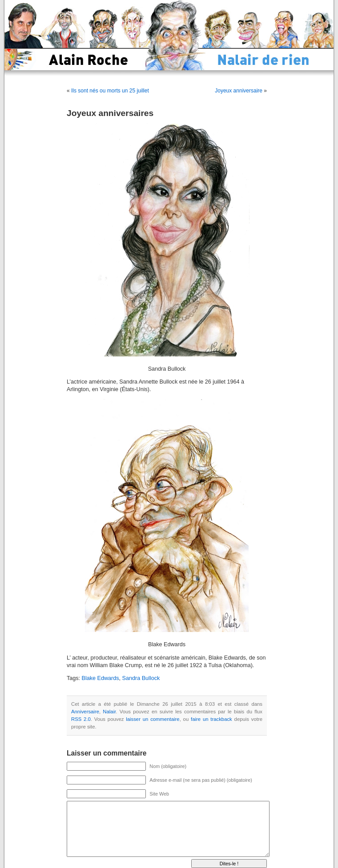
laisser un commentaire (153, 719)
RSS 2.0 (81, 719)
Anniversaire (85, 712)
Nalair (109, 712)
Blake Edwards (101, 678)
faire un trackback (211, 719)
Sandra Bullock (141, 678)
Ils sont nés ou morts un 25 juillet (110, 91)
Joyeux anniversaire (239, 91)
